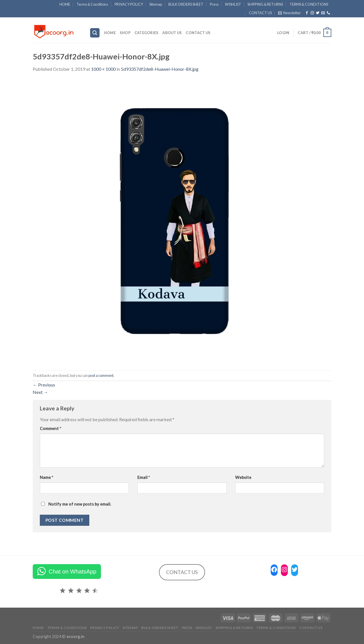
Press (214, 4)
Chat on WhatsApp (73, 572)
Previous (44, 385)
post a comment (101, 375)
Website (243, 477)
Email (144, 477)
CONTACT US (260, 13)
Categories (147, 33)
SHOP (125, 33)
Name (46, 477)
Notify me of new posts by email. (80, 504)
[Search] (95, 33)
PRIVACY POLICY (129, 4)
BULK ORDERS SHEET (186, 4)
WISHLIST (233, 4)
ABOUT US (172, 33)
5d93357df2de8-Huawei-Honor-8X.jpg (160, 69)
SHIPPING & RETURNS (265, 4)
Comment (50, 428)
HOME (65, 4)
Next (40, 392)
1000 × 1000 (103, 69)
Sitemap (156, 4)
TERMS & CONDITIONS (309, 4)
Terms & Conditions (92, 4)
